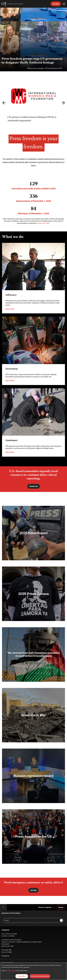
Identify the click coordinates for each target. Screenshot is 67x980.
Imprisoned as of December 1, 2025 (33, 198)
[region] (33, 971)
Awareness (12, 369)
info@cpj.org (5, 956)
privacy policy (11, 971)
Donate (61, 907)
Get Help (56, 4)
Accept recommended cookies (40, 976)
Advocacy (11, 295)
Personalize (22, 976)
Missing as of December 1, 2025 (33, 210)
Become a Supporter (45, 907)
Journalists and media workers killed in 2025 (33, 185)
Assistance (11, 440)
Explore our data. (44, 223)
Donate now (34, 486)
